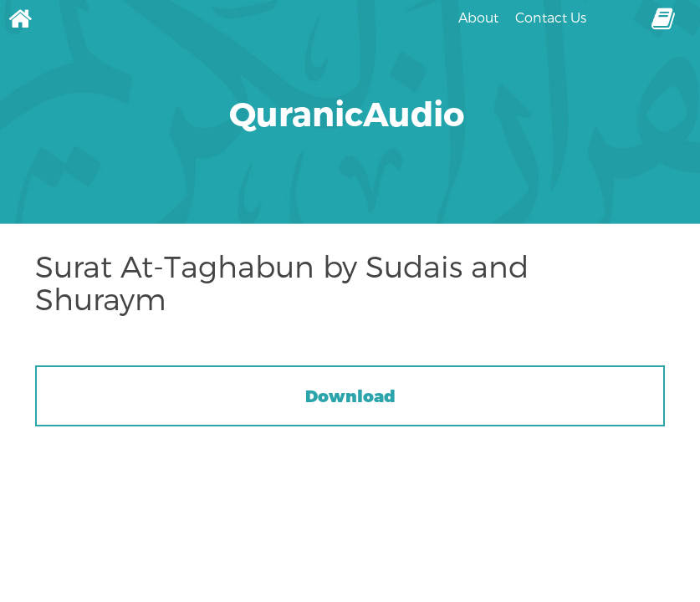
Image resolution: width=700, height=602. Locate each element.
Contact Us (551, 17)
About (478, 17)
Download (350, 395)
